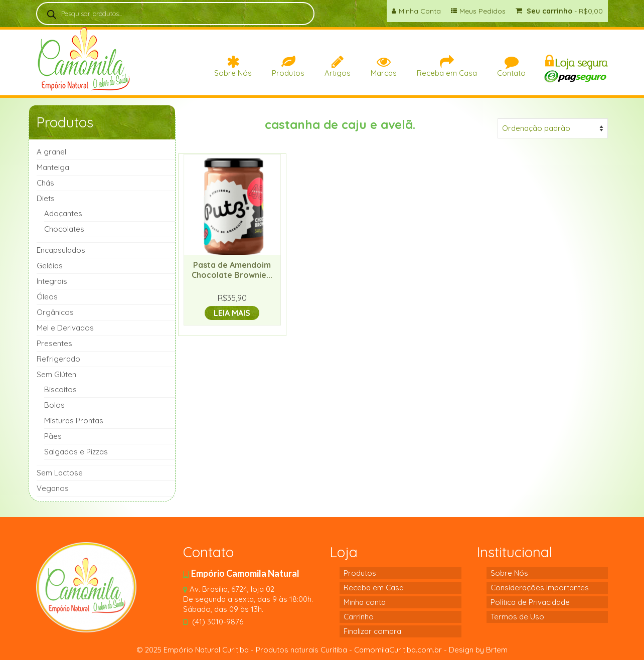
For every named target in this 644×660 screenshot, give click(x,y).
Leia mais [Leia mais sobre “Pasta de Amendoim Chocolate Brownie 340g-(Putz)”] (232, 313)
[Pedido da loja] (553, 128)
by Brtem (491, 650)
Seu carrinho (559, 11)
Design (461, 650)
